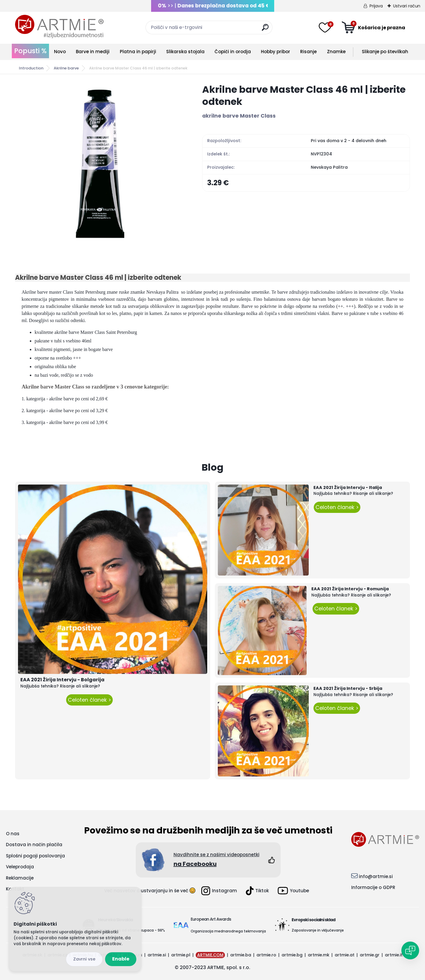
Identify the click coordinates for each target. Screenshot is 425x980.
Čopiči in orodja (233, 52)
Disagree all (84, 959)
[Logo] (59, 27)
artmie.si (157, 955)
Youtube (293, 891)
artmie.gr (370, 955)
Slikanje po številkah (385, 52)
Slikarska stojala (185, 52)
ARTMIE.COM (210, 955)
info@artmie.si (376, 876)
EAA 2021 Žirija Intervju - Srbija (348, 688)
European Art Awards (211, 919)
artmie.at (345, 955)
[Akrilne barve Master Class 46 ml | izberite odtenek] (99, 163)
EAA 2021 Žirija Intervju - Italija (348, 487)
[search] (265, 30)
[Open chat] (410, 950)
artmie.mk (319, 955)
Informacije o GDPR (373, 887)
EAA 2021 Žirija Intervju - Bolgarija (62, 680)
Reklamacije (20, 878)
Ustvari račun (407, 6)
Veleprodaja (20, 867)
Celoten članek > (89, 700)
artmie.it (394, 955)
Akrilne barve (66, 68)
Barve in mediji (93, 52)
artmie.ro (266, 955)
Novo (60, 52)
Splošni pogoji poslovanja (35, 856)
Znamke (336, 52)
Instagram (219, 891)
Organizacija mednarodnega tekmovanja (228, 931)
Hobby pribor (276, 52)
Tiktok (257, 891)
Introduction (31, 68)
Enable (121, 959)
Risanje (308, 52)
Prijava (376, 6)
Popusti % (30, 51)
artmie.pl (181, 955)
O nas (13, 834)
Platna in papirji (138, 52)
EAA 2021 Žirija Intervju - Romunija (350, 589)
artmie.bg (292, 955)
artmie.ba (241, 955)
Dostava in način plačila (34, 845)
